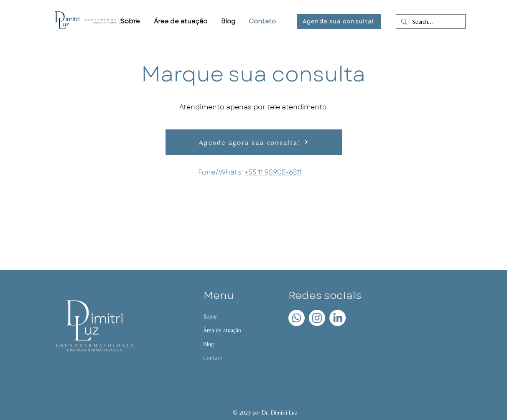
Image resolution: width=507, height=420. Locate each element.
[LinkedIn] (338, 318)
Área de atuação (222, 330)
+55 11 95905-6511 (273, 172)
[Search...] (430, 22)
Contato (213, 358)
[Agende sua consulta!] (339, 22)
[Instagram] (317, 318)
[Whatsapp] (297, 318)
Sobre (210, 316)
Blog (209, 344)
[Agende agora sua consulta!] (254, 142)
